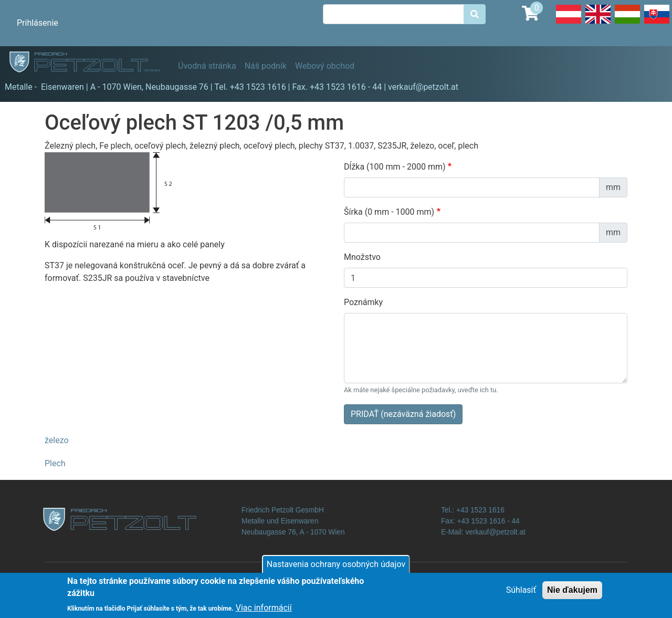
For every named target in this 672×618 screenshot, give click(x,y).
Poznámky (363, 302)
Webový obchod (325, 66)
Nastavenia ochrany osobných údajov (336, 568)
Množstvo (362, 257)
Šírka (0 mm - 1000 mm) (389, 212)
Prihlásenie (38, 23)
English (598, 23)
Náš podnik (266, 66)
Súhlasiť (521, 594)
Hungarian (627, 23)
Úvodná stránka (207, 66)
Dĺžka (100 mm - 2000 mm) (395, 167)
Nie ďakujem (572, 594)
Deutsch (569, 23)
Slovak (657, 23)
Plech (55, 463)
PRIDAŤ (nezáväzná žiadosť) (403, 414)
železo (57, 440)
